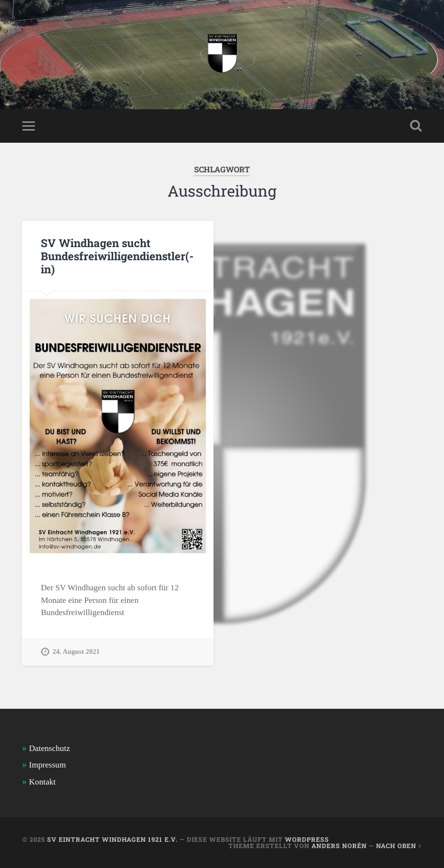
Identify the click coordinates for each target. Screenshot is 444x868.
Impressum (48, 765)
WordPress (307, 839)
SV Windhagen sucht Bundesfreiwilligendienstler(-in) (117, 256)
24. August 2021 (76, 651)
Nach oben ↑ (399, 846)
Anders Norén (339, 846)
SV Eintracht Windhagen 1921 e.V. (112, 839)
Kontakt (42, 782)
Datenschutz (49, 748)
